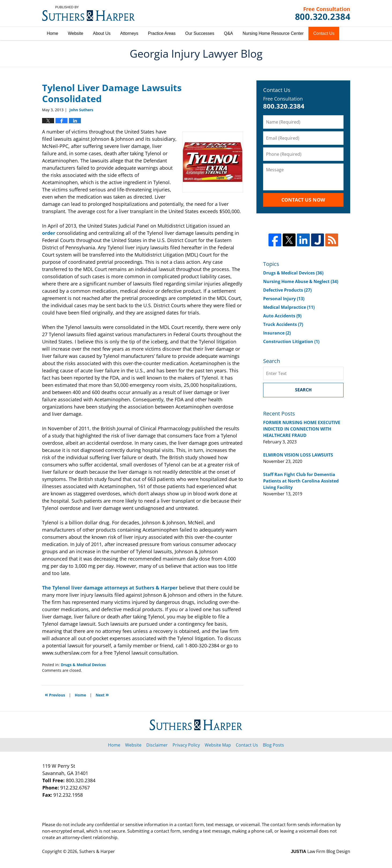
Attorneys (129, 33)
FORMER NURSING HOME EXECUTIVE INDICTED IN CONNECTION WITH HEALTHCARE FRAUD (302, 429)
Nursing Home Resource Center (273, 33)
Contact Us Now (303, 200)
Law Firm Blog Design (321, 851)
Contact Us (324, 33)
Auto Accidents (282, 316)
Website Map (218, 745)
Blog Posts (273, 745)
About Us (102, 33)
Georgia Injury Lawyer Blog (89, 13)
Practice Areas (162, 33)
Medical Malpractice (289, 307)
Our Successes (200, 33)
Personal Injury (284, 299)
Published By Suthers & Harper (323, 14)
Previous (55, 694)
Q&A (229, 33)
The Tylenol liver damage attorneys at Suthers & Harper (110, 588)
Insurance (277, 333)
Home (53, 33)
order (49, 233)
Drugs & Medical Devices (83, 665)
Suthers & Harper (97, 851)
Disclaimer (157, 745)
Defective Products (287, 290)
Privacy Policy (186, 745)
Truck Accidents (283, 324)
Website (76, 33)
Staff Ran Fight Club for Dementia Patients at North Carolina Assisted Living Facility (301, 481)
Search (303, 390)
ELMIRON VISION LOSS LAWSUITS (298, 455)
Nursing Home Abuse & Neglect (301, 281)
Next (102, 694)
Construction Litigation (291, 342)
